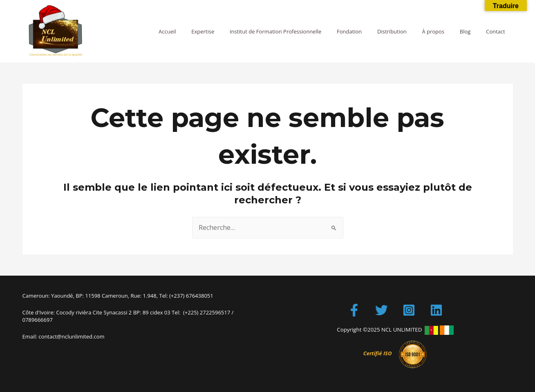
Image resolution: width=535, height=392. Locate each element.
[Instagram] (409, 310)
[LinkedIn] (436, 310)
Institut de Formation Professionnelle (302, 31)
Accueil (203, 31)
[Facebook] (354, 310)
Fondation (370, 31)
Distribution (409, 31)
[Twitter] (382, 310)
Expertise (234, 31)
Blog (472, 31)
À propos (445, 31)
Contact (498, 31)
